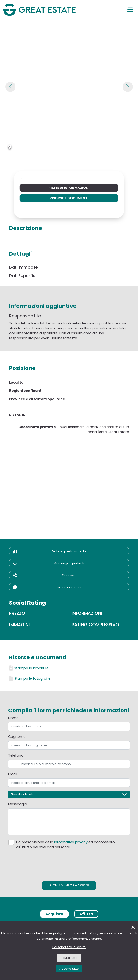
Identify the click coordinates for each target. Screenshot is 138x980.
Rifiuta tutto (69, 958)
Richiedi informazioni (69, 188)
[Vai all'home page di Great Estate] (39, 10)
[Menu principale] (130, 10)
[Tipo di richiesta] (69, 794)
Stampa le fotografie (30, 678)
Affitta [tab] (86, 914)
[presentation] (69, 864)
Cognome (17, 737)
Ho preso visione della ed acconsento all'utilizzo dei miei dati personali (65, 845)
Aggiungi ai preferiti (48, 563)
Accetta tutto (69, 969)
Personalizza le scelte (69, 947)
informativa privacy (71, 842)
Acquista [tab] (54, 914)
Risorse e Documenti (69, 198)
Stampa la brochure (29, 668)
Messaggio (18, 804)
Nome (13, 718)
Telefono (16, 755)
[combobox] (14, 764)
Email (13, 774)
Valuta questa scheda (49, 551)
